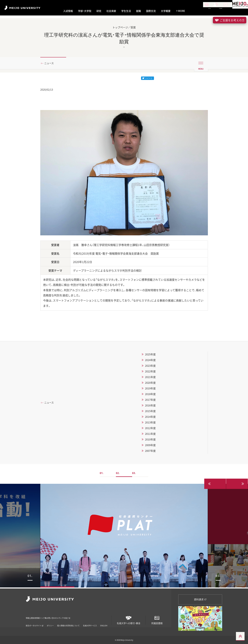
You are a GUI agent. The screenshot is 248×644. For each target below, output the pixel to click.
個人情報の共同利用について (68, 621)
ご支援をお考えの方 (230, 20)
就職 (138, 11)
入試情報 (68, 11)
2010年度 (150, 440)
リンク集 (59, 616)
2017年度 (150, 400)
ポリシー (50, 621)
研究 (99, 11)
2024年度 (150, 361)
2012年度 (150, 429)
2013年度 (150, 423)
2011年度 (150, 434)
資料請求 (200, 599)
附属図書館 (157, 619)
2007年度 (150, 451)
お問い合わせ (75, 616)
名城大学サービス (90, 621)
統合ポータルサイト (35, 621)
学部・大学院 (85, 11)
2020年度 (150, 383)
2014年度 (150, 417)
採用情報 (44, 616)
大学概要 (166, 11)
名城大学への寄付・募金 (129, 619)
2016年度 (150, 406)
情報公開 (30, 616)
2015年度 (150, 412)
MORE (180, 11)
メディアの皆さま (96, 616)
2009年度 (150, 446)
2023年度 (150, 366)
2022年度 (150, 372)
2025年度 (150, 355)
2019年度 (150, 389)
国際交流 (151, 11)
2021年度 (150, 378)
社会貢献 (111, 11)
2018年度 (150, 395)
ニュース (50, 63)
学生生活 (126, 11)
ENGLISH (104, 621)
